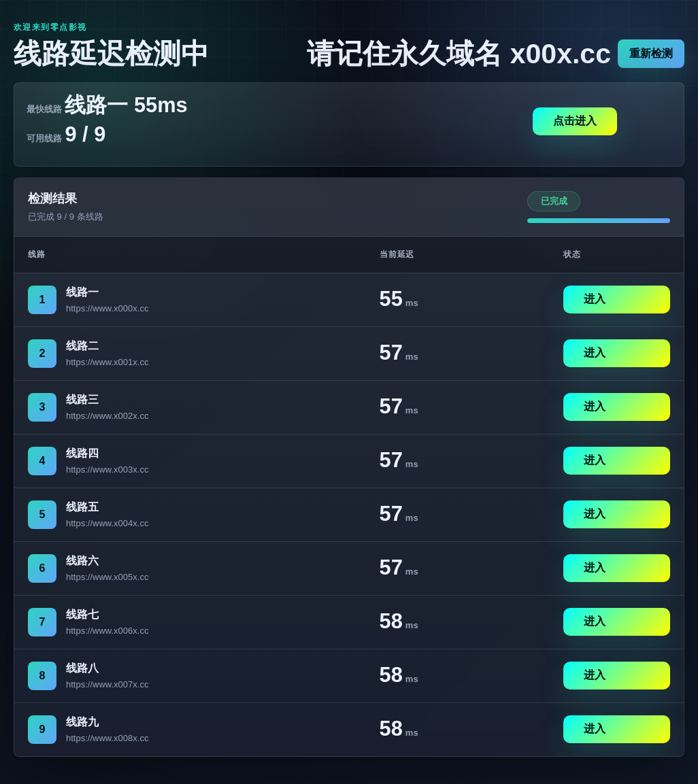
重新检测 (651, 53)
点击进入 (575, 121)
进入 (595, 299)
